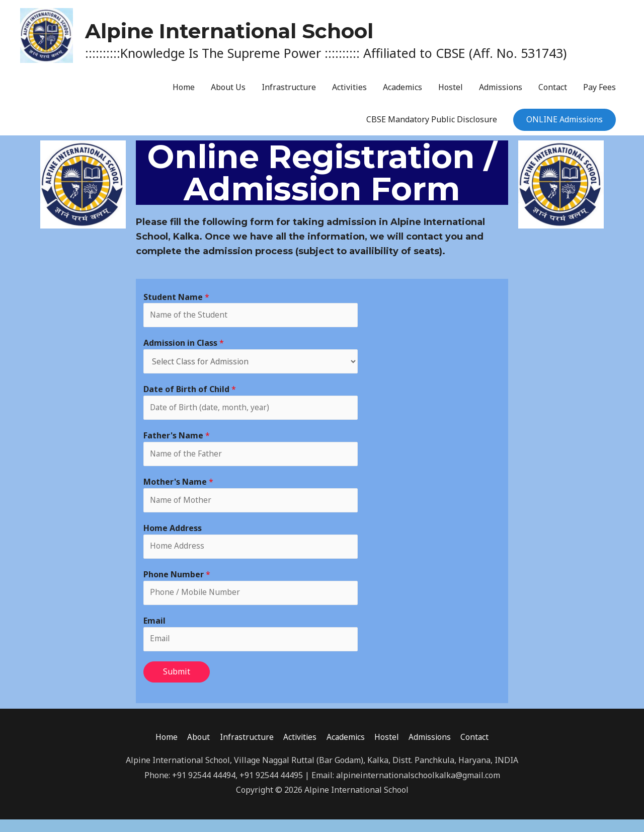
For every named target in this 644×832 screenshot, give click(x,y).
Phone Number (177, 585)
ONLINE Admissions (565, 125)
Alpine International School (334, 29)
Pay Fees (599, 93)
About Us (228, 93)
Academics (403, 93)
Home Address (173, 538)
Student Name (176, 302)
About (195, 750)
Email (154, 632)
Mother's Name (178, 491)
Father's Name (177, 444)
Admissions (501, 93)
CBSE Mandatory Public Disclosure (432, 125)
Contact (553, 93)
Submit (177, 684)
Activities (349, 93)
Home (184, 93)
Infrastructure (289, 93)
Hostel (451, 93)
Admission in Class (184, 349)
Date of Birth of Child (190, 397)
